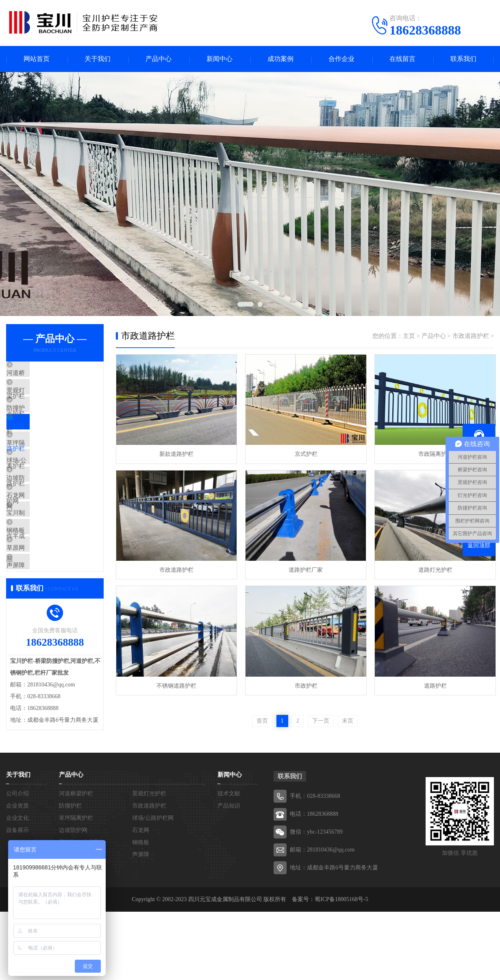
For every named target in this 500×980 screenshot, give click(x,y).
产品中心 (159, 59)
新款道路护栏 (176, 454)
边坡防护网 (40, 518)
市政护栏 (304, 685)
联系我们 (463, 59)
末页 (348, 720)
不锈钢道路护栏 (176, 685)
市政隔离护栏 (433, 454)
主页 (409, 336)
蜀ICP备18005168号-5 (341, 968)
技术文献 (229, 862)
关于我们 (98, 59)
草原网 (34, 614)
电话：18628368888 (314, 882)
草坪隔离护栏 (43, 470)
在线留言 (402, 59)
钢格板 (34, 590)
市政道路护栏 (43, 446)
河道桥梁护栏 (43, 374)
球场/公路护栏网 (47, 494)
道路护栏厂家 (304, 569)
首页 (262, 720)
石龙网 (34, 542)
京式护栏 (304, 454)
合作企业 (341, 59)
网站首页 (37, 59)
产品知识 (229, 874)
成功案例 (280, 59)
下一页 (321, 720)
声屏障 (34, 638)
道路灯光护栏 (433, 569)
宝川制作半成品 (47, 566)
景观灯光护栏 (43, 398)
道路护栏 (433, 685)
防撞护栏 (37, 422)
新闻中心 (220, 59)
